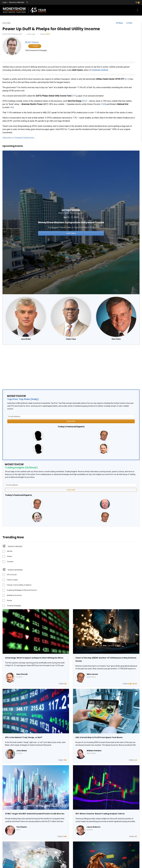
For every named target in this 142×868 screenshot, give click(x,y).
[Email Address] (71, 417)
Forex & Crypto (12, 580)
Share (120, 23)
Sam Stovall (22, 674)
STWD (65, 837)
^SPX (65, 760)
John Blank (22, 751)
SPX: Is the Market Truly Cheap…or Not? (24, 737)
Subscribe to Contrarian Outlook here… (19, 138)
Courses (10, 562)
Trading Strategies (14, 606)
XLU (127, 79)
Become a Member (17, 2)
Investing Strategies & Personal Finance (22, 590)
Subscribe (71, 421)
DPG (48, 34)
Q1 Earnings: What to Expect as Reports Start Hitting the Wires (34, 658)
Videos (10, 556)
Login (5, 2)
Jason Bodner (26, 339)
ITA (133, 684)
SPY (136, 684)
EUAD (130, 684)
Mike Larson (92, 674)
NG (12, 107)
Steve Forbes (116, 339)
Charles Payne (71, 339)
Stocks (9, 600)
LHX (136, 760)
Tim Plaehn (22, 827)
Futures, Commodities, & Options (19, 585)
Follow (35, 46)
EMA (103, 104)
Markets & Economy (14, 595)
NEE (84, 101)
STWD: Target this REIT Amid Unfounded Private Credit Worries (35, 814)
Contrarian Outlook (100, 70)
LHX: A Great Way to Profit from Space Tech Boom (99, 737)
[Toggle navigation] (137, 10)
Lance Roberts (94, 827)
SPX (65, 684)
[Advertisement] (71, 366)
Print (129, 23)
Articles (10, 551)
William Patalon (94, 751)
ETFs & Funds (12, 575)
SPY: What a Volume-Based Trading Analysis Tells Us (100, 814)
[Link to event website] (71, 222)
